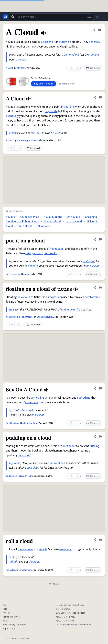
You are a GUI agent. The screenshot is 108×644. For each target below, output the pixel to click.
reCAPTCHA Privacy (66, 617)
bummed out (71, 55)
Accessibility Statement (14, 625)
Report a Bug (9, 629)
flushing (94, 446)
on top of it (51, 253)
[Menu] (103, 17)
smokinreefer (27, 570)
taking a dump (34, 253)
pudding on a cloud (15, 476)
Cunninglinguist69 (45, 317)
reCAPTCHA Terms (65, 621)
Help (5, 609)
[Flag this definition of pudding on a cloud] (100, 437)
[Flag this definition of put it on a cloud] (100, 239)
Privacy (6, 613)
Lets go (15, 557)
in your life (68, 107)
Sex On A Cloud (13, 423)
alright (14, 562)
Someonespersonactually (29, 140)
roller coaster (27, 410)
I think (13, 133)
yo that (15, 410)
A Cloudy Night (53, 217)
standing (94, 55)
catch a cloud (74, 221)
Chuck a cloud (52, 221)
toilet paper (57, 249)
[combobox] (51, 17)
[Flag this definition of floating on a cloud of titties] (100, 288)
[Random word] (89, 17)
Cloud (56, 133)
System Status (63, 609)
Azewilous (22, 68)
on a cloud (93, 266)
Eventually (12, 116)
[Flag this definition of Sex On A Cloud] (100, 388)
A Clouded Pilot (29, 217)
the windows (25, 549)
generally (94, 42)
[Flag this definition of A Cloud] (99, 30)
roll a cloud (43, 226)
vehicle (43, 549)
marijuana (65, 549)
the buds (34, 562)
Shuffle (54, 584)
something (37, 398)
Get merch (93, 68)
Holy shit (14, 310)
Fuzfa (31, 476)
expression (56, 297)
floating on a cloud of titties (20, 317)
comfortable (92, 297)
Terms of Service (11, 617)
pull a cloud (25, 226)
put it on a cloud (14, 274)
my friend (15, 463)
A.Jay (28, 274)
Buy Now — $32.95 (43, 84)
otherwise (65, 42)
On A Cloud (73, 217)
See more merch (66, 84)
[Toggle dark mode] (97, 17)
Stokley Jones (31, 423)
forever (35, 133)
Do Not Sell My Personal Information (73, 625)
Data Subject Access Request (70, 613)
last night (89, 261)
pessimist (49, 42)
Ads (5, 605)
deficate (33, 266)
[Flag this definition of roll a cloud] (100, 540)
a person (21, 60)
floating (64, 310)
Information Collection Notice (70, 605)
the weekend (57, 463)
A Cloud (10, 68)
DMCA (5, 621)
